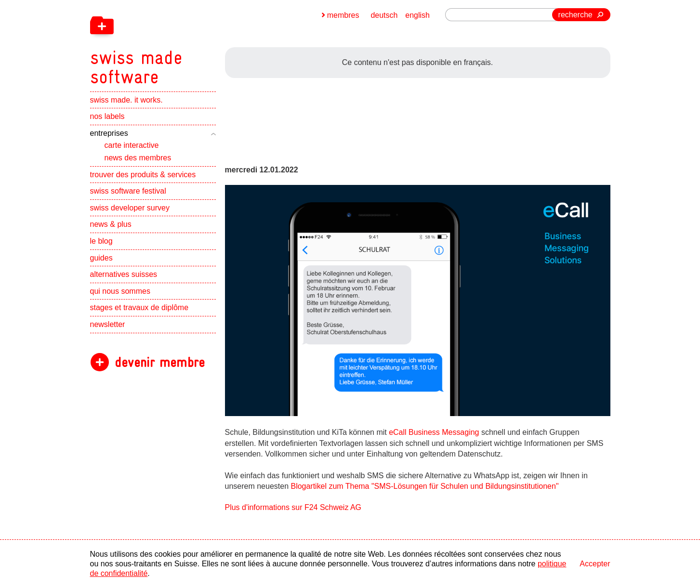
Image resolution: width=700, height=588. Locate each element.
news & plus (111, 225)
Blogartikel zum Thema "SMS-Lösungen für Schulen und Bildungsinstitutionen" (425, 486)
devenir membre (160, 362)
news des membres (138, 158)
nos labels (107, 117)
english (417, 15)
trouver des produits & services (143, 175)
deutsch (384, 15)
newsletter (108, 324)
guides (101, 258)
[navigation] (186, 43)
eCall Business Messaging (434, 432)
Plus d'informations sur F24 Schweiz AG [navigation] (293, 507)
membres (343, 15)
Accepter (595, 564)
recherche (575, 15)
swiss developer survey (130, 208)
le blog (101, 241)
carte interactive (132, 146)
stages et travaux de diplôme (139, 308)
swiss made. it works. (126, 100)
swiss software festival (128, 191)
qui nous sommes (120, 291)
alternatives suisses (124, 275)
